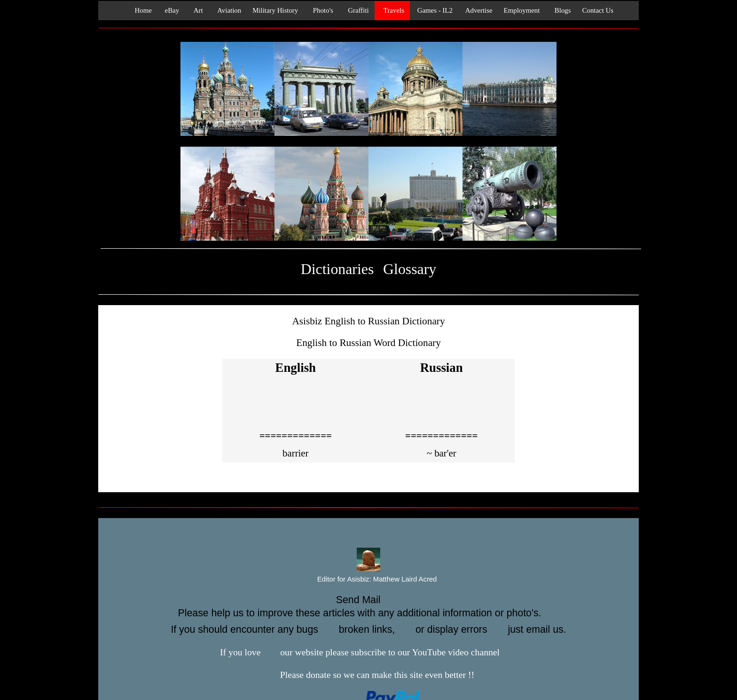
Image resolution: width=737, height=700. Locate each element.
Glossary (410, 269)
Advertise (478, 10)
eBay (171, 10)
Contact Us (598, 10)
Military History (275, 10)
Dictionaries (337, 269)
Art (196, 10)
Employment (522, 10)
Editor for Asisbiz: (369, 580)
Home (141, 10)
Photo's (321, 10)
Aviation (228, 10)
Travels (392, 10)
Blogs (561, 10)
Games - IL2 (434, 10)
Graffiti (357, 10)
